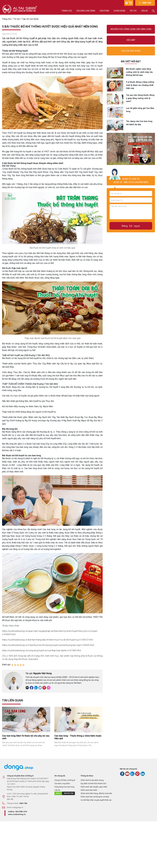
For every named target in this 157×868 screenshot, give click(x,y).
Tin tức (133, 11)
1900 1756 (146, 3)
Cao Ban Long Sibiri (62, 783)
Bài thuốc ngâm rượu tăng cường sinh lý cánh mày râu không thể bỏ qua (139, 72)
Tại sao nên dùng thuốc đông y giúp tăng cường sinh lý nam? (140, 98)
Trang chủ (67, 11)
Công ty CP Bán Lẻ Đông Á (65, 780)
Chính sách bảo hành (89, 790)
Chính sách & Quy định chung (92, 780)
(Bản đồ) (10, 799)
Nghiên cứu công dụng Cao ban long (131, 29)
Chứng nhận (119, 11)
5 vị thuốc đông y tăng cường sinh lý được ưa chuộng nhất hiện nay (140, 85)
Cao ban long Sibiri (86, 11)
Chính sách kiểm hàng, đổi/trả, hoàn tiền (96, 793)
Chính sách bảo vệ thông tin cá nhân (95, 797)
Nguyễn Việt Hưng (42, 673)
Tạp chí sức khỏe (131, 51)
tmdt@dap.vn (18, 807)
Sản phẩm (104, 11)
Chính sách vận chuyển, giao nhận (94, 787)
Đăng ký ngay (131, 226)
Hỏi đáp (131, 40)
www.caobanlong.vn (17, 814)
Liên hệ (144, 11)
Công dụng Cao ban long (64, 787)
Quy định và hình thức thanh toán (93, 783)
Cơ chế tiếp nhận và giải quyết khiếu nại (96, 800)
